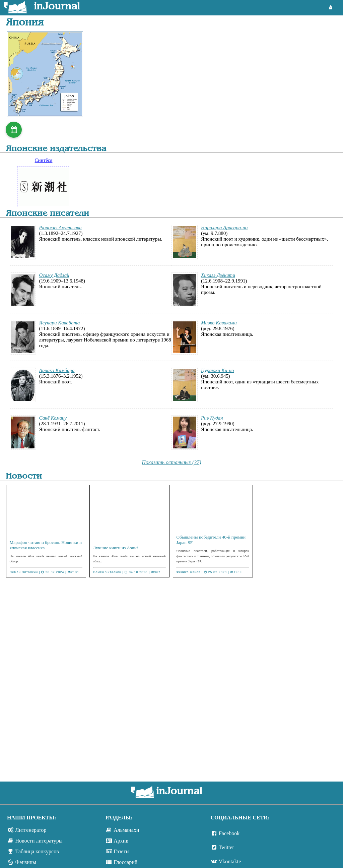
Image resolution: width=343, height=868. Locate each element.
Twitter (226, 847)
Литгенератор (31, 830)
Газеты (121, 851)
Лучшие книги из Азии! (116, 548)
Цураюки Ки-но (218, 370)
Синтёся (44, 160)
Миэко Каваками (219, 323)
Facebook (229, 833)
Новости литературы (39, 841)
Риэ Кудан (212, 418)
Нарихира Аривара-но (224, 228)
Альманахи (126, 830)
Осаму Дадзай (54, 275)
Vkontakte (230, 861)
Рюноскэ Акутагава (60, 228)
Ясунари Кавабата (60, 323)
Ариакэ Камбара (57, 370)
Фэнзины (26, 862)
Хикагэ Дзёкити (218, 275)
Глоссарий (125, 862)
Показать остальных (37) (171, 462)
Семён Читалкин (24, 572)
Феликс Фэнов (189, 572)
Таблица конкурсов (37, 851)
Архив (121, 841)
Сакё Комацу (53, 418)
